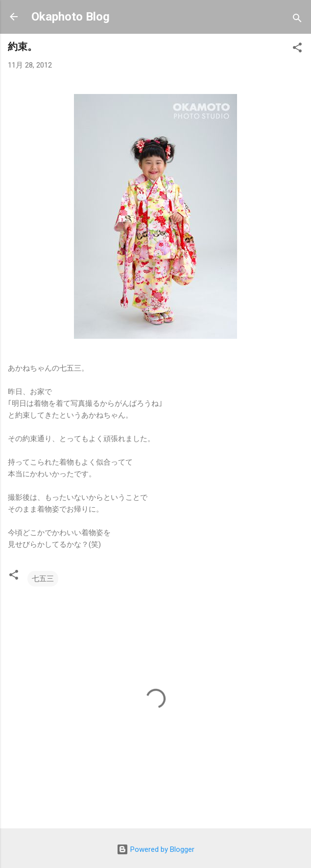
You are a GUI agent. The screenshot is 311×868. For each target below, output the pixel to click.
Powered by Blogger (155, 849)
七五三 (43, 579)
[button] (297, 49)
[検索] (297, 20)
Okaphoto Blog (71, 17)
